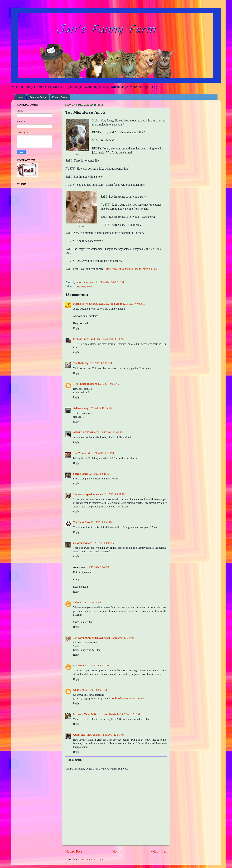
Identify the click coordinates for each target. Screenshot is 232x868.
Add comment (75, 760)
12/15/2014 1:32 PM (103, 453)
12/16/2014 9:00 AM (96, 690)
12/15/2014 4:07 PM (115, 494)
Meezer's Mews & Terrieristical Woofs (94, 714)
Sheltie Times (81, 474)
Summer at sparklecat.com (88, 494)
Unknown (79, 690)
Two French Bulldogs (85, 384)
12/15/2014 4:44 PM (104, 543)
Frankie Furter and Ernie (87, 339)
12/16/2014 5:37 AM (98, 666)
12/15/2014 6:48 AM (114, 339)
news (89, 286)
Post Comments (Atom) (92, 860)
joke (83, 286)
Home (21, 97)
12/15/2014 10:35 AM (101, 408)
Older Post (159, 852)
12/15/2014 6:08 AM (134, 304)
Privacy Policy (60, 97)
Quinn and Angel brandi (87, 735)
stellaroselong (81, 408)
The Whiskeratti (82, 453)
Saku (76, 603)
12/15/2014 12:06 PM (112, 432)
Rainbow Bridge (38, 97)
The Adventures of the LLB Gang (92, 638)
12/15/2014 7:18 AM (101, 363)
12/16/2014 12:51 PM (113, 735)
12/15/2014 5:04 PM (98, 567)
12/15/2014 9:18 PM (91, 603)
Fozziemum (80, 666)
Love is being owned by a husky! (127, 698)
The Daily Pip (81, 363)
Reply (76, 328)
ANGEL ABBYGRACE (86, 432)
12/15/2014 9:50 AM (109, 384)
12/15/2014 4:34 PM (102, 522)
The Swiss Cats (82, 522)
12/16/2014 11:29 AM (128, 714)
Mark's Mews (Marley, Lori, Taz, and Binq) (97, 304)
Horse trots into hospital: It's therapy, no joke (132, 269)
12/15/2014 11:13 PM (123, 638)
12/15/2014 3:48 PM (100, 474)
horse (77, 286)
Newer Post (74, 852)
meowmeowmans (83, 543)
